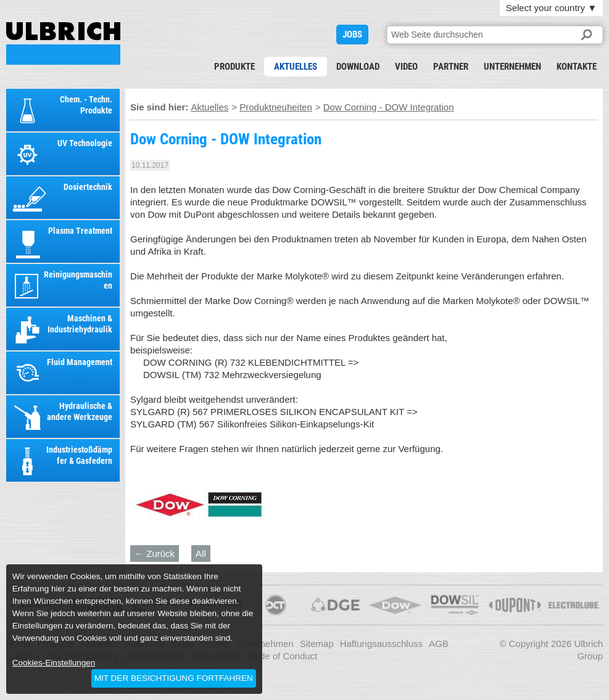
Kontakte (577, 67)
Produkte (234, 67)
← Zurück (155, 554)
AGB (439, 644)
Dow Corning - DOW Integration (63, 43)
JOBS (352, 35)
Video (406, 67)
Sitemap (317, 644)
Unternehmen (512, 67)
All (201, 554)
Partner (451, 67)
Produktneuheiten (276, 107)
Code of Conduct (283, 656)
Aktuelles (296, 67)
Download (358, 67)
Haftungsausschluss (381, 644)
